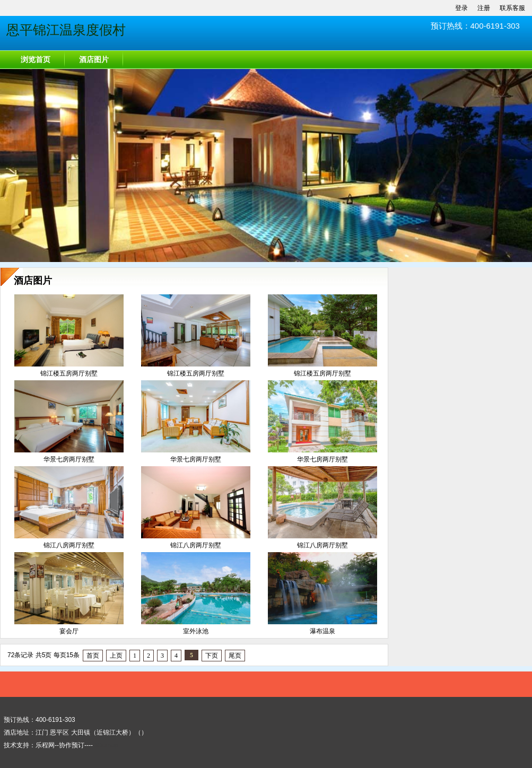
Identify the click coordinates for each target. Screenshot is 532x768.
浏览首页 (36, 60)
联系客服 (512, 8)
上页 (116, 656)
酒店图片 (94, 60)
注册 (484, 8)
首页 (93, 656)
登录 (461, 8)
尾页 (235, 656)
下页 (212, 656)
